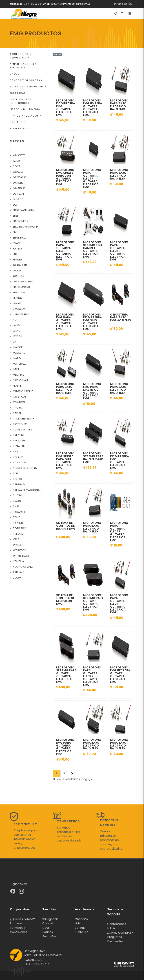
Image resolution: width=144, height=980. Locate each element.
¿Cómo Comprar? (120, 933)
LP (14, 342)
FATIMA (18, 249)
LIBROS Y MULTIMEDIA (27, 109)
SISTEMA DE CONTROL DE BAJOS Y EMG (66, 526)
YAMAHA (18, 561)
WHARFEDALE (21, 556)
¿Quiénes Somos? (22, 919)
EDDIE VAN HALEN (24, 210)
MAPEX (17, 358)
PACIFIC (18, 408)
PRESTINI (18, 435)
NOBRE (17, 386)
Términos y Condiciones (19, 930)
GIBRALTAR (20, 265)
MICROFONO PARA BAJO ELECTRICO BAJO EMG (119, 105)
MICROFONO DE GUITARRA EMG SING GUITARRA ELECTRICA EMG (92, 322)
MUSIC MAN (20, 380)
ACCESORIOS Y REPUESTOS (21, 56)
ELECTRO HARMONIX (26, 227)
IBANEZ (17, 303)
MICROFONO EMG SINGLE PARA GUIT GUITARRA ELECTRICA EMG (65, 177)
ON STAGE (20, 397)
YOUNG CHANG (23, 567)
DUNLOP (18, 199)
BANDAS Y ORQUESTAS (28, 80)
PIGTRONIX (20, 424)
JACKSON (19, 309)
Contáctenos (117, 924)
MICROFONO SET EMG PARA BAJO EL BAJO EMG (93, 458)
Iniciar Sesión (123, 4)
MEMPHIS (19, 375)
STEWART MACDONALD (28, 490)
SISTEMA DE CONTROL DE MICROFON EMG (65, 599)
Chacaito (49, 923)
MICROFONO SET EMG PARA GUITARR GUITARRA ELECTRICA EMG (93, 602)
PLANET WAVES (23, 429)
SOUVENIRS (20, 129)
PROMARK (19, 440)
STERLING (19, 484)
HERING (18, 298)
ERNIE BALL (19, 238)
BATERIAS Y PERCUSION (28, 87)
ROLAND (18, 457)
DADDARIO (20, 177)
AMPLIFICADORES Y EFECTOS (23, 66)
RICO (16, 451)
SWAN (17, 501)
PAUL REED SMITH (24, 418)
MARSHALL (19, 364)
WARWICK (20, 550)
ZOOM (17, 578)
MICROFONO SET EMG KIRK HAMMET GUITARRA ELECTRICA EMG (93, 249)
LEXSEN (17, 336)
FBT (15, 254)
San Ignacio (50, 919)
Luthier (112, 928)
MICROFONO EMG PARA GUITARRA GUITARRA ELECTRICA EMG (65, 322)
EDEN (16, 216)
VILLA (16, 539)
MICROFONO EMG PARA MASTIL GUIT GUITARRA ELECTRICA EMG (92, 391)
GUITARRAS (19, 93)
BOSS (16, 166)
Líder (46, 928)
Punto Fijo (49, 936)
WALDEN (18, 545)
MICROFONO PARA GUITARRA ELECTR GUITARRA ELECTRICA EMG (92, 179)
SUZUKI (17, 495)
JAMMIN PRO (21, 314)
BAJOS (16, 74)
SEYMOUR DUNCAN (25, 468)
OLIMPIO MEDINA (23, 391)
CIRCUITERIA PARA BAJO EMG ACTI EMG (121, 317)
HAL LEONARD (21, 287)
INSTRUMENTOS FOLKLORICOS (21, 101)
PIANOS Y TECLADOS (26, 116)
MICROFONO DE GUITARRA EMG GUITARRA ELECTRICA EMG (66, 108)
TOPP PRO (20, 528)
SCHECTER (20, 462)
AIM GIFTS (19, 155)
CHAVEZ (18, 172)
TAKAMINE (19, 512)
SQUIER (17, 479)
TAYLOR (18, 523)
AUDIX (17, 161)
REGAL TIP (19, 446)
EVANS (17, 243)
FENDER (17, 259)
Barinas (48, 932)
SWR (16, 506)
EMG (16, 232)
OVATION (19, 402)
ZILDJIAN (18, 572)
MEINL (16, 369)
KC (15, 320)
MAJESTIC (19, 353)
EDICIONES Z (21, 221)
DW (15, 205)
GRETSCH (19, 276)
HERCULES (19, 292)
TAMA (17, 517)
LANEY (17, 325)
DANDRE (18, 183)
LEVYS (17, 331)
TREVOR (18, 534)
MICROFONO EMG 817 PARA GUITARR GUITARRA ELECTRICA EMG (120, 675)
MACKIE (18, 347)
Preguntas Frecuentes (115, 939)
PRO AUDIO (19, 122)
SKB (15, 473)
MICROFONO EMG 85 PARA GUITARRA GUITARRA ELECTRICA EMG (93, 108)
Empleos (16, 923)
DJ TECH (18, 194)
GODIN (17, 270)
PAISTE (17, 413)
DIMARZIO (19, 188)
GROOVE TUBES (23, 281)
